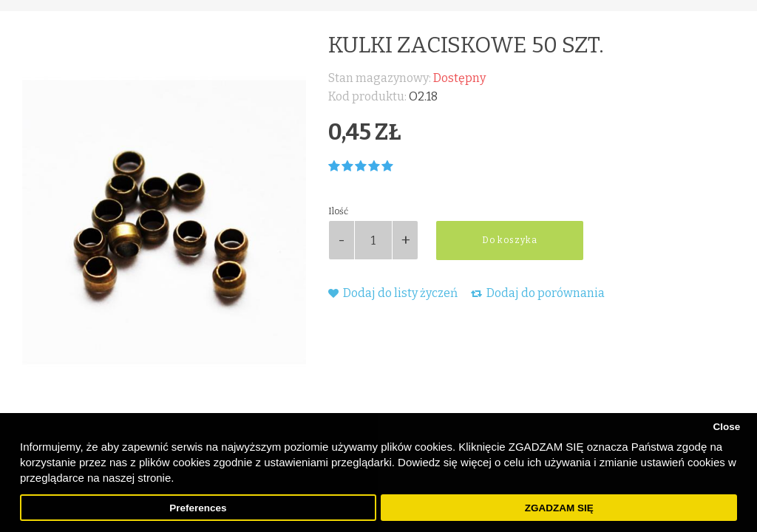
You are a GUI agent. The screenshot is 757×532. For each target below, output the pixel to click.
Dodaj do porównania (538, 293)
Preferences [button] (198, 508)
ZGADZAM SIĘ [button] (559, 508)
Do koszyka (510, 240)
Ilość (338, 211)
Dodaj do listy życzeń (393, 293)
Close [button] (726, 427)
